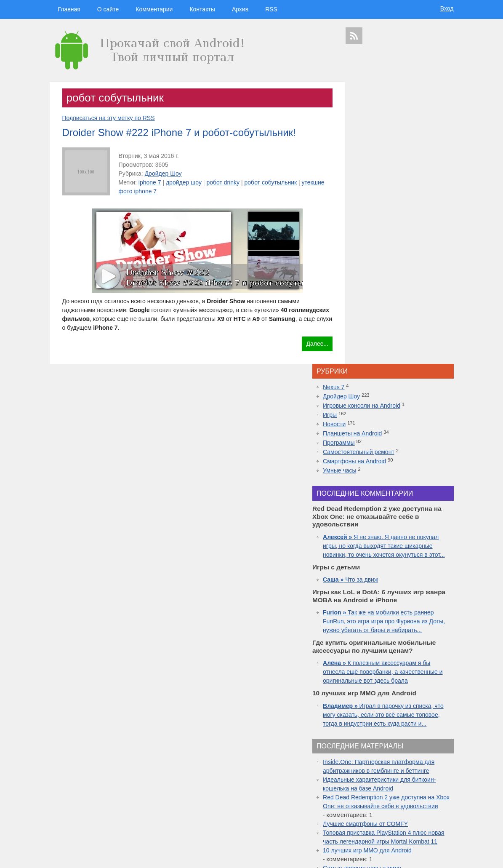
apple (420, 746)
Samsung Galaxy (363, 822)
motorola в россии (425, 807)
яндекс (400, 822)
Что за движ (382, 315)
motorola (354, 778)
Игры (362, 133)
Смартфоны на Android (386, 179)
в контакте (419, 822)
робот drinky (223, 182)
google (375, 755)
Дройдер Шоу (163, 174)
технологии (374, 738)
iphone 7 (150, 182)
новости (424, 738)
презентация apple (364, 814)
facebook (441, 785)
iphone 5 (400, 770)
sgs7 (430, 778)
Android (374, 763)
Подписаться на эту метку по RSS (109, 118)
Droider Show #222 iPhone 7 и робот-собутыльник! (179, 132)
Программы (371, 161)
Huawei (382, 770)
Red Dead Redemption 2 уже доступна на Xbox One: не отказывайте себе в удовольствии (401, 592)
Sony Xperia (419, 792)
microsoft (355, 763)
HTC (440, 755)
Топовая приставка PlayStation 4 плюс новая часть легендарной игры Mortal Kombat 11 (399, 636)
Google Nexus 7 (390, 792)
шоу (386, 822)
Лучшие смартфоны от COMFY (397, 618)
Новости (366, 142)
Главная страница (84, 856)
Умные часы (372, 189)
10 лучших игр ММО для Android (399, 654)
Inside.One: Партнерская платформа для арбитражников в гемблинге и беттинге (401, 548)
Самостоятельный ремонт (391, 170)
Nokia (383, 778)
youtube (441, 814)
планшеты (422, 755)
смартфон (395, 763)
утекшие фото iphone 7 (150, 191)
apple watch (404, 785)
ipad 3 (424, 785)
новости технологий (430, 770)
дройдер (415, 778)
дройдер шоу (184, 182)
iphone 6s (396, 807)
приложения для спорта (408, 814)
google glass (361, 792)
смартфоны (366, 746)
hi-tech (401, 738)
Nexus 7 (366, 105)
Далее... (304, 344)
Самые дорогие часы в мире (394, 671)
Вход (447, 8)
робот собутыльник (271, 182)
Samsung (397, 755)
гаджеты (432, 724)
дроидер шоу (359, 770)
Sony (370, 778)
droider (430, 763)
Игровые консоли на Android (394, 124)
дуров (397, 778)
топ (448, 807)
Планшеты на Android (384, 152)
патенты (440, 822)
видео (414, 763)
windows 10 (379, 785)
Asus (444, 763)
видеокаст (397, 746)
